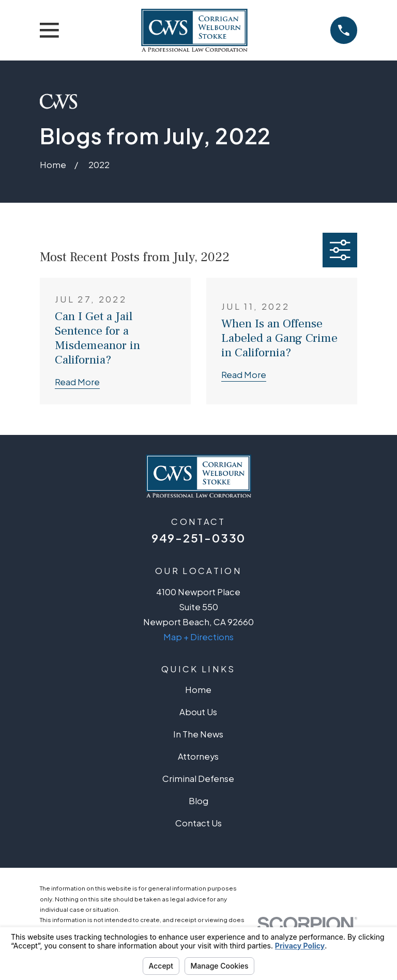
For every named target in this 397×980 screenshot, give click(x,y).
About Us (198, 712)
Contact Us (198, 823)
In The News (198, 734)
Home (198, 690)
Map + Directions (198, 637)
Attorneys (198, 756)
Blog (198, 801)
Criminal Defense (198, 779)
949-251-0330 (198, 538)
